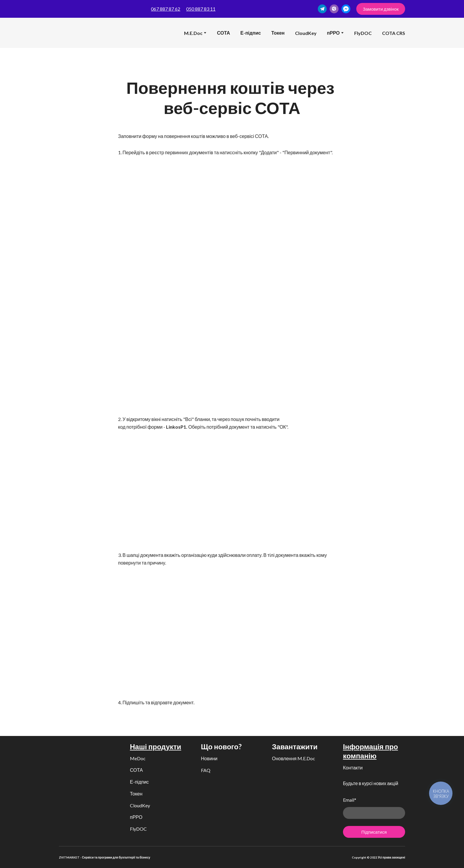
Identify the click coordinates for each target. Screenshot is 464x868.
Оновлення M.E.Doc (294, 758)
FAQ (206, 770)
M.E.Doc (193, 33)
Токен (278, 33)
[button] (322, 9)
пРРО (136, 817)
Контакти (353, 767)
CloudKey (306, 33)
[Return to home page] (68, 33)
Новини (209, 758)
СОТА (223, 33)
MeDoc (138, 758)
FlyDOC (363, 33)
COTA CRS (394, 33)
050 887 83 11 (201, 9)
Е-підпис (250, 33)
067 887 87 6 (164, 9)
